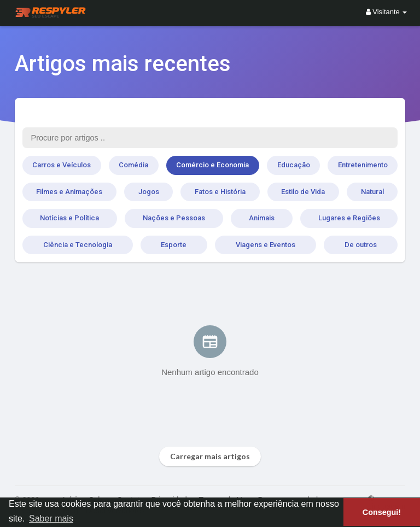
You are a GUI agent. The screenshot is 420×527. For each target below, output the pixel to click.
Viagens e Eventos (266, 245)
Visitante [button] (387, 12)
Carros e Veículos (62, 165)
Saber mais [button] (51, 519)
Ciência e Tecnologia (78, 245)
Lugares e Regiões (349, 218)
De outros (361, 245)
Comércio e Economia (212, 165)
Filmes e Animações (69, 192)
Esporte (174, 245)
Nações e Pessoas (174, 218)
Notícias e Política (69, 218)
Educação (294, 165)
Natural (372, 192)
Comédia (133, 165)
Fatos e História (220, 192)
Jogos (149, 192)
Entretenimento (363, 165)
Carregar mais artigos (210, 456)
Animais (262, 218)
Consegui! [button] (382, 512)
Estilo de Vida (303, 192)
